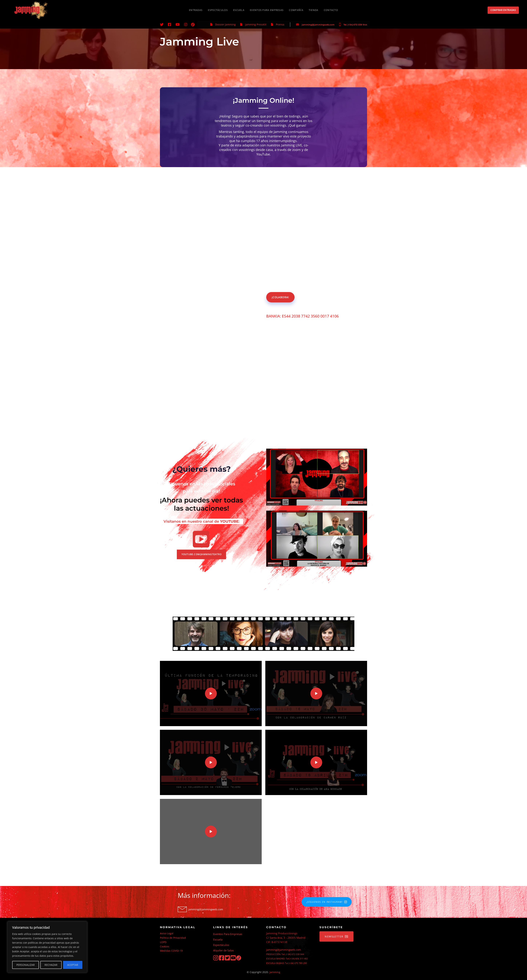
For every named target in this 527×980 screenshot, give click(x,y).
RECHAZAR (51, 965)
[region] (47, 947)
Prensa (280, 24)
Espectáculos (221, 945)
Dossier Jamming (225, 24)
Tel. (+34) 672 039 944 (355, 25)
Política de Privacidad (173, 938)
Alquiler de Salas (223, 950)
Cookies (165, 946)
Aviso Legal (167, 933)
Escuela (218, 939)
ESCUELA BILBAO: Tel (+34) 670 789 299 (287, 963)
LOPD (163, 942)
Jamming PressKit (256, 24)
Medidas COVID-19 (171, 951)
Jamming (275, 972)
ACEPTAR (73, 965)
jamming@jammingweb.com (318, 25)
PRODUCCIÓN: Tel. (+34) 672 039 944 (285, 954)
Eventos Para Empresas (228, 934)
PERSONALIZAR (26, 965)
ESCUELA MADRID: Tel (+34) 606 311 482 (287, 959)
